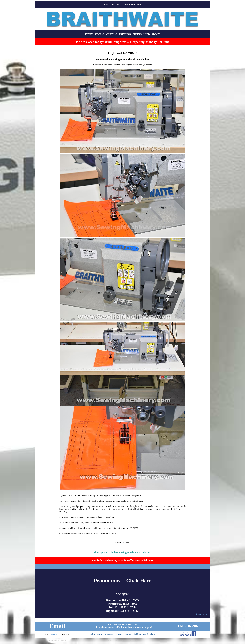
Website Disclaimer (57, 640)
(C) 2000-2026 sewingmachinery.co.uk (122, 640)
